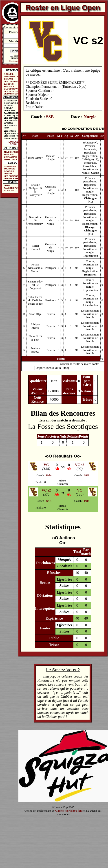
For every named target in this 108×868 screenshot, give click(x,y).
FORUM (8, 174)
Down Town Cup (12, 138)
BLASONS (9, 190)
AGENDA (9, 108)
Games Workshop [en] (69, 811)
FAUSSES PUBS (12, 188)
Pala (49, 475)
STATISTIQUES (11, 115)
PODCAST (9, 154)
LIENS (7, 185)
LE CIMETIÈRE (11, 120)
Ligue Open (10, 131)
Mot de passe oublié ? (18, 61)
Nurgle (90, 117)
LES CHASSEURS (13, 118)
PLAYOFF (9, 106)
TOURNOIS (9, 169)
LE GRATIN (10, 110)
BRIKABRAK (10, 157)
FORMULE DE (11, 179)
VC (46, 465)
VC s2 (80, 465)
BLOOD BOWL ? (12, 89)
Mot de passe (18, 41)
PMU (6, 128)
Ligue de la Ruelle (13, 136)
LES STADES (11, 125)
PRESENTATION (12, 76)
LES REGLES (11, 91)
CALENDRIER (11, 103)
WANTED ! (9, 123)
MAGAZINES (10, 159)
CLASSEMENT (11, 101)
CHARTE (8, 79)
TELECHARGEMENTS (13, 152)
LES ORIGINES (11, 81)
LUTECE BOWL (14, 143)
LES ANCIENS (11, 176)
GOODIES (9, 171)
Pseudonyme (18, 32)
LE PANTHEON (11, 94)
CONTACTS (10, 166)
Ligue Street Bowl (13, 133)
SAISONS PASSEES (9, 85)
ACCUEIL (9, 74)
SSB (50, 117)
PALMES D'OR (11, 113)
